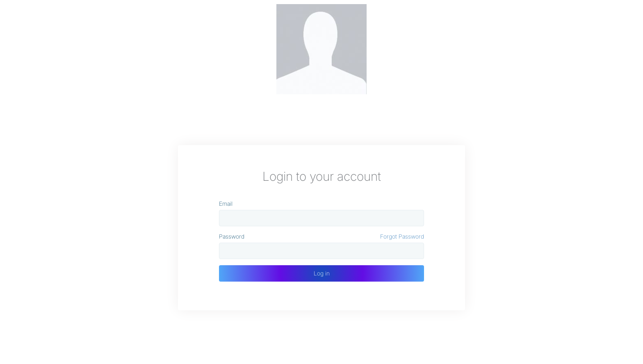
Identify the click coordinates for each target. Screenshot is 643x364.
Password (232, 236)
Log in (322, 273)
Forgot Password (402, 236)
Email (226, 204)
